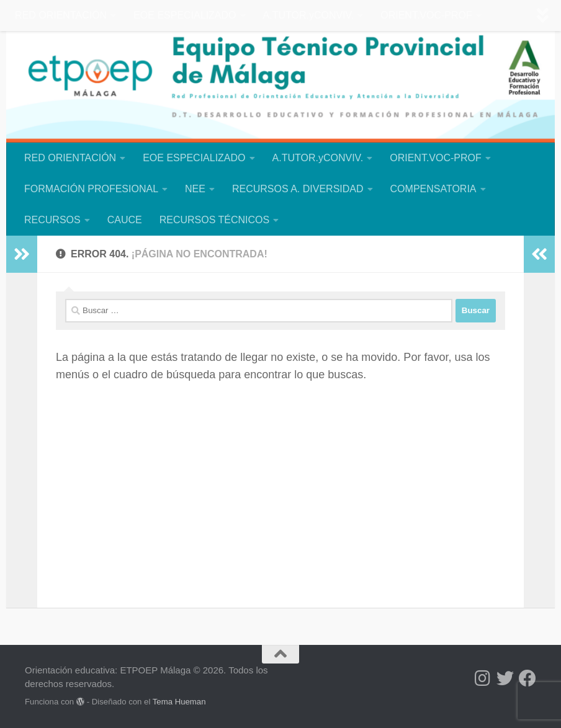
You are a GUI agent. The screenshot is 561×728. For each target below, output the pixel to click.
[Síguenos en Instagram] (483, 678)
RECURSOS (52, 220)
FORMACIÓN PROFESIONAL (91, 189)
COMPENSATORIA (433, 189)
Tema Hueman (179, 702)
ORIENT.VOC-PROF (426, 15)
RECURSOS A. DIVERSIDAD (298, 189)
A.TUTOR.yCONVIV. (309, 15)
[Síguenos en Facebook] (527, 678)
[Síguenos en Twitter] (505, 678)
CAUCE (125, 220)
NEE (195, 189)
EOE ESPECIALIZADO (185, 15)
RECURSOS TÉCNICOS (215, 220)
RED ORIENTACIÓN (61, 15)
